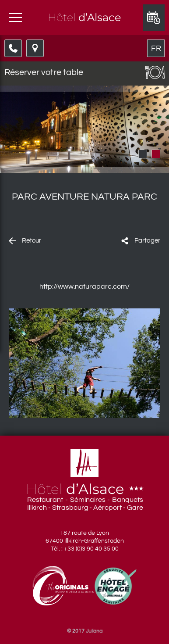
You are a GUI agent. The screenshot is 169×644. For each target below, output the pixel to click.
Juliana (94, 631)
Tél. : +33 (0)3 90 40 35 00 (85, 549)
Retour (32, 241)
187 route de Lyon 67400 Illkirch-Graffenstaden (85, 537)
